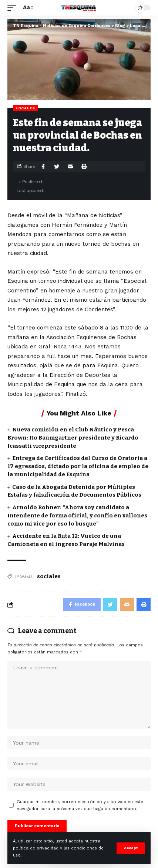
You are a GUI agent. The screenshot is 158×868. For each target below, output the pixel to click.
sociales (49, 576)
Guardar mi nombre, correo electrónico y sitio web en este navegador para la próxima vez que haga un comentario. (80, 805)
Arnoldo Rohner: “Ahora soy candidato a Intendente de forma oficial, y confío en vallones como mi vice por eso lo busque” (77, 516)
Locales (25, 108)
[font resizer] (27, 8)
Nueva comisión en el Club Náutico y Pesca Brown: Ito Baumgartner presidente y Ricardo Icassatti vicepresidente (73, 438)
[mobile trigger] (14, 8)
